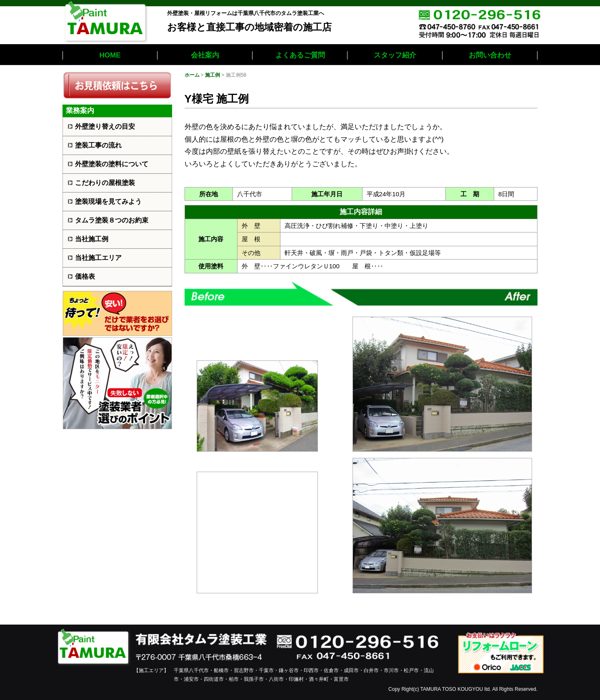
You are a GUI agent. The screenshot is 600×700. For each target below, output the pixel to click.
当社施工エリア (98, 258)
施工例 (212, 75)
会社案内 (205, 55)
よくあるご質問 (300, 55)
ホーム (192, 75)
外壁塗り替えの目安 (105, 126)
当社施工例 (92, 239)
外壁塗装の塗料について (112, 164)
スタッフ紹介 (395, 55)
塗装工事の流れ (98, 145)
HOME (110, 55)
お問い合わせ (490, 55)
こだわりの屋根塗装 (105, 183)
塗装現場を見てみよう (108, 201)
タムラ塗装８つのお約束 (112, 220)
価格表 (85, 276)
